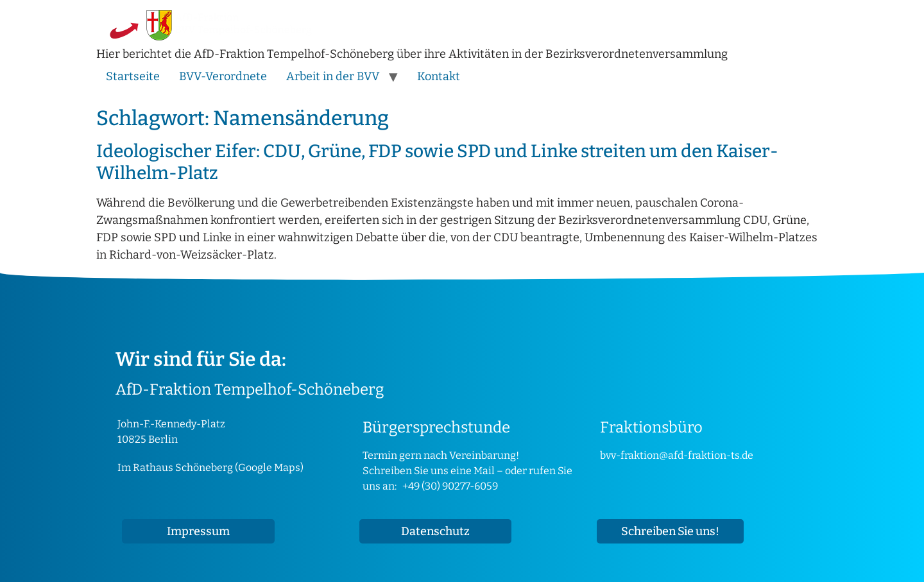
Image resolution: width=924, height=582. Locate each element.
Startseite (133, 76)
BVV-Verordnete (223, 76)
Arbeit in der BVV (333, 76)
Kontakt (439, 76)
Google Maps (269, 467)
